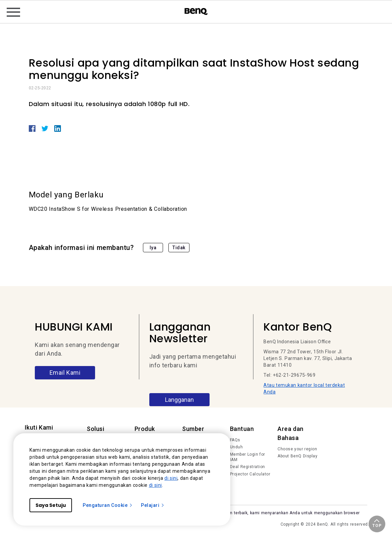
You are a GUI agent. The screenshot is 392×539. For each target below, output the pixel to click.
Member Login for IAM (248, 457)
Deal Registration (248, 467)
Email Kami (65, 373)
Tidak (179, 248)
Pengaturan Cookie (108, 505)
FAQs (235, 440)
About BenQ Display (297, 456)
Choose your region (297, 449)
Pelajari (153, 505)
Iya (153, 248)
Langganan (179, 400)
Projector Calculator (250, 474)
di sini (171, 478)
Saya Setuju (51, 505)
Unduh (237, 447)
